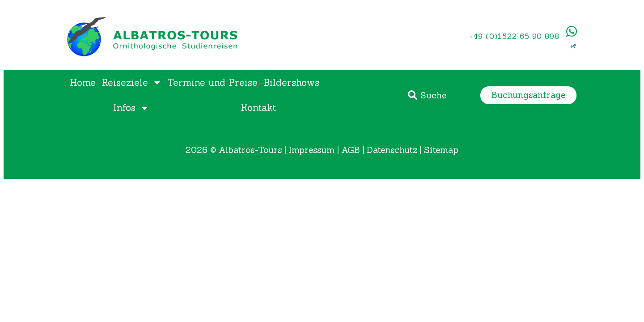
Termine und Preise (212, 83)
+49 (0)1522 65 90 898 (515, 36)
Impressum (311, 150)
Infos (131, 108)
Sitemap (441, 150)
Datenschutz (392, 150)
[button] (528, 95)
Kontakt (258, 108)
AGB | (354, 150)
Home (83, 83)
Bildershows (291, 83)
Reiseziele (132, 83)
